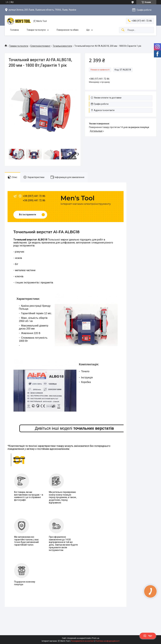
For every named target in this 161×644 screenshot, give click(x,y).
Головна (14, 30)
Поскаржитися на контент (82, 641)
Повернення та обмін (68, 30)
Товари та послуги (36, 30)
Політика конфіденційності (107, 641)
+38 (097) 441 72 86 (34, 196)
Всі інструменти (28, 215)
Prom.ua (96, 638)
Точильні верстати (62, 46)
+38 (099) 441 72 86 (34, 200)
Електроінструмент (40, 46)
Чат (148, 636)
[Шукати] (123, 30)
